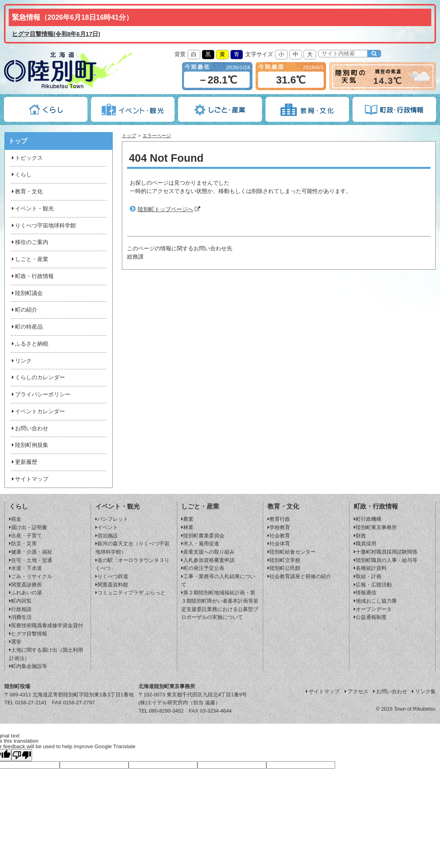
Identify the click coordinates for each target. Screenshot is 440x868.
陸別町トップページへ (165, 209)
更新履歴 (24, 462)
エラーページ (157, 136)
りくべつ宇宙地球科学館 (43, 226)
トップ (129, 136)
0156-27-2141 (31, 703)
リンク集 (423, 691)
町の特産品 (27, 327)
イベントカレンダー (38, 411)
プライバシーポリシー (40, 394)
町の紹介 (24, 310)
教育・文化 (27, 192)
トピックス (27, 158)
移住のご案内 (29, 242)
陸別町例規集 (29, 445)
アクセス (356, 691)
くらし (21, 175)
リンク (21, 361)
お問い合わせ (29, 428)
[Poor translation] (22, 755)
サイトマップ (29, 479)
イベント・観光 (32, 209)
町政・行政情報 (32, 276)
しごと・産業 (29, 259)
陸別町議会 (27, 293)
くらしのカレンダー (38, 377)
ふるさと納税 (29, 344)
